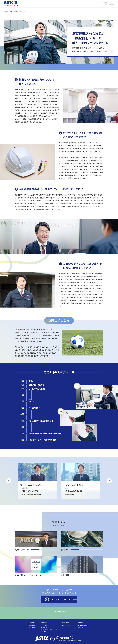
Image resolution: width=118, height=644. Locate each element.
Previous (9, 481)
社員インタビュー (67, 625)
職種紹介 (44, 627)
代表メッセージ (45, 625)
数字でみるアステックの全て (49, 629)
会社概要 (44, 631)
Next (109, 481)
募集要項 (32, 625)
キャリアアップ (81, 627)
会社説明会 (32, 627)
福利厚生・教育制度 (83, 625)
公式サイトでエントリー (58, 599)
